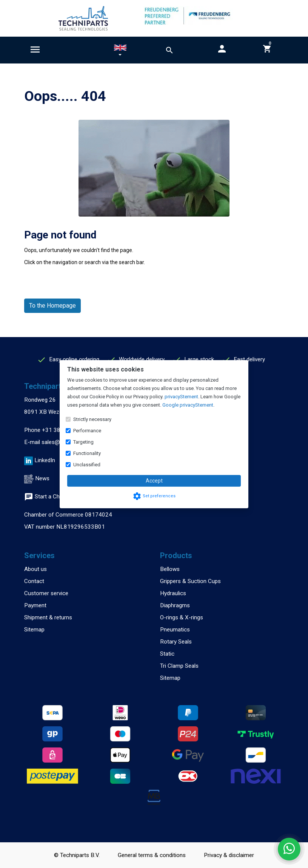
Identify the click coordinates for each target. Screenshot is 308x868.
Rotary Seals (176, 642)
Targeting (83, 442)
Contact (34, 581)
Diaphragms (175, 605)
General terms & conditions (152, 855)
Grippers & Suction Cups (190, 581)
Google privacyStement (188, 405)
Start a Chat (44, 497)
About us (35, 569)
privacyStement (181, 397)
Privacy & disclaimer (229, 855)
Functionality (87, 453)
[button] (120, 51)
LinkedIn (45, 460)
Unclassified (87, 465)
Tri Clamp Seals (179, 666)
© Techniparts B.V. (77, 855)
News (42, 478)
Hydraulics (173, 593)
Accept (154, 481)
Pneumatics (175, 630)
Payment (35, 605)
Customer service (46, 593)
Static (167, 654)
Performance (87, 431)
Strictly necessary (92, 419)
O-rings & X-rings (182, 617)
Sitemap (34, 630)
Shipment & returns (48, 617)
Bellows (170, 569)
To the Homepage (52, 306)
